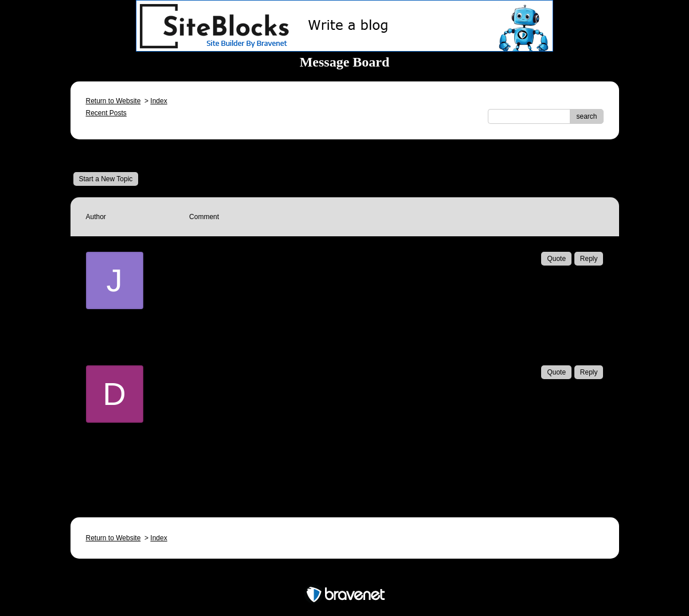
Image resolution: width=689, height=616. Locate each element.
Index (158, 101)
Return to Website (113, 101)
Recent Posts (106, 113)
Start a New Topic (106, 179)
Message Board (111, 155)
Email (215, 296)
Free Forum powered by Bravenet (344, 574)
